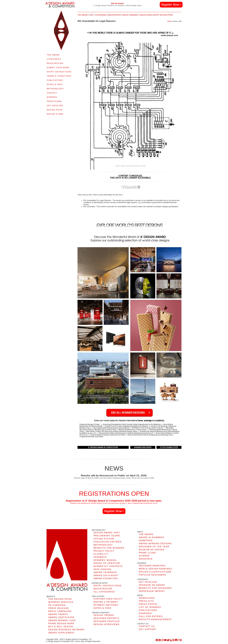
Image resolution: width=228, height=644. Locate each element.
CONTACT (52, 93)
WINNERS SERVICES (61, 602)
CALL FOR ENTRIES (151, 616)
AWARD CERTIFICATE (61, 617)
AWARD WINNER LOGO (62, 620)
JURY (91, 15)
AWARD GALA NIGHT (106, 575)
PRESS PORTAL (148, 604)
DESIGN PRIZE (55, 110)
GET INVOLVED (55, 106)
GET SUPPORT (148, 629)
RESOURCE (146, 559)
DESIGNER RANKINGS (152, 566)
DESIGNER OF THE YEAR (154, 547)
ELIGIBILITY (101, 554)
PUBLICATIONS (55, 80)
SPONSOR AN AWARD (152, 585)
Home (169, 21)
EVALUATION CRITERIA (108, 542)
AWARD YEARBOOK (105, 572)
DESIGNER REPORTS (106, 618)
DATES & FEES (55, 84)
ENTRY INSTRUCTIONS (59, 72)
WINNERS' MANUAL (105, 560)
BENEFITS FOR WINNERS (109, 548)
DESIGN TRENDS (104, 615)
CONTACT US (147, 626)
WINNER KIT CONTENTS (108, 566)
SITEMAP (144, 556)
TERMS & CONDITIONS (59, 76)
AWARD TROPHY (58, 614)
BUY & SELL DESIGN (61, 627)
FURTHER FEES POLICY (108, 599)
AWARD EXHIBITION (106, 578)
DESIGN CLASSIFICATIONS (155, 572)
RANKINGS (145, 613)
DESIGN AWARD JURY (107, 533)
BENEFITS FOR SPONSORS (155, 588)
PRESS (125, 15)
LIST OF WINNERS (150, 607)
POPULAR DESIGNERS (152, 575)
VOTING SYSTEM (104, 539)
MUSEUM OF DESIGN (152, 550)
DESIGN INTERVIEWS (106, 624)
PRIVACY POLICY (104, 551)
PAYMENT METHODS (106, 605)
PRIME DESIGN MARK (61, 623)
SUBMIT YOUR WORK (58, 68)
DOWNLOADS (147, 598)
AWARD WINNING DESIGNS (155, 543)
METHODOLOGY (55, 89)
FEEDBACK (100, 557)
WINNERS (52, 97)
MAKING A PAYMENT (106, 602)
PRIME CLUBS (147, 553)
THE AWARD (53, 55)
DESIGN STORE (55, 114)
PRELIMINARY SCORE (107, 536)
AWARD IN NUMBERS (152, 537)
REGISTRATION (55, 63)
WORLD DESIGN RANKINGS (156, 569)
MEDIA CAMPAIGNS (60, 611)
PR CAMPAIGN (57, 605)
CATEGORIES (54, 59)
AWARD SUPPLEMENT (62, 633)
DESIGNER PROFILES (107, 621)
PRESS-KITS (146, 601)
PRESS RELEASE (59, 608)
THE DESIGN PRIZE (60, 599)
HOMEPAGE (146, 540)
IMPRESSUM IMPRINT (152, 591)
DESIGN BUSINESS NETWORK (66, 630)
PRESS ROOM (54, 101)
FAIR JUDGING (102, 569)
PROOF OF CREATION (107, 563)
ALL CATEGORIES (104, 592)
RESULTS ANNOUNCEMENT (155, 619)
